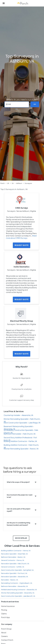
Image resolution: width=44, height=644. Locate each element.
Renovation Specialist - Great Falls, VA (14, 554)
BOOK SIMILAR (21, 538)
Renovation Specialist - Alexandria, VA (15, 577)
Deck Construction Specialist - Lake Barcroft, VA (18, 596)
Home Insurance (8, 606)
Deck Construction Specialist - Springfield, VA (17, 570)
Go (35, 104)
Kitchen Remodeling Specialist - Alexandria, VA (18, 593)
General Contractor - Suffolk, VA (13, 567)
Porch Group (6, 629)
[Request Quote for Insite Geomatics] (22, 299)
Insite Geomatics (22, 267)
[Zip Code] (17, 104)
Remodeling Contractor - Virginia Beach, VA (17, 583)
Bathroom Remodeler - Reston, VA (13, 557)
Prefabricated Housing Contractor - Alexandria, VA (19, 590)
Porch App (5, 617)
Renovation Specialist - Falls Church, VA (15, 564)
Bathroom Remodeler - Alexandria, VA (14, 586)
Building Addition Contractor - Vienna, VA (16, 551)
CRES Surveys (22, 208)
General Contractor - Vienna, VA (13, 560)
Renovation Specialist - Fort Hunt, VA (14, 573)
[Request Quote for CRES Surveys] (22, 245)
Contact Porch (7, 640)
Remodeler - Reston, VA (10, 580)
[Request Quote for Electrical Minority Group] (22, 354)
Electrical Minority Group (22, 321)
